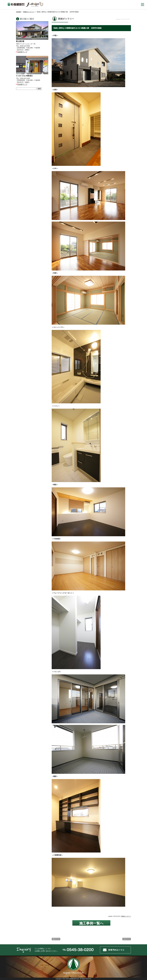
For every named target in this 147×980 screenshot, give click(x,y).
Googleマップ (22, 52)
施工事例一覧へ (91, 923)
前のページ (56, 939)
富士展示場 (20, 41)
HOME (18, 12)
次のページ (127, 939)
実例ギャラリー (29, 12)
